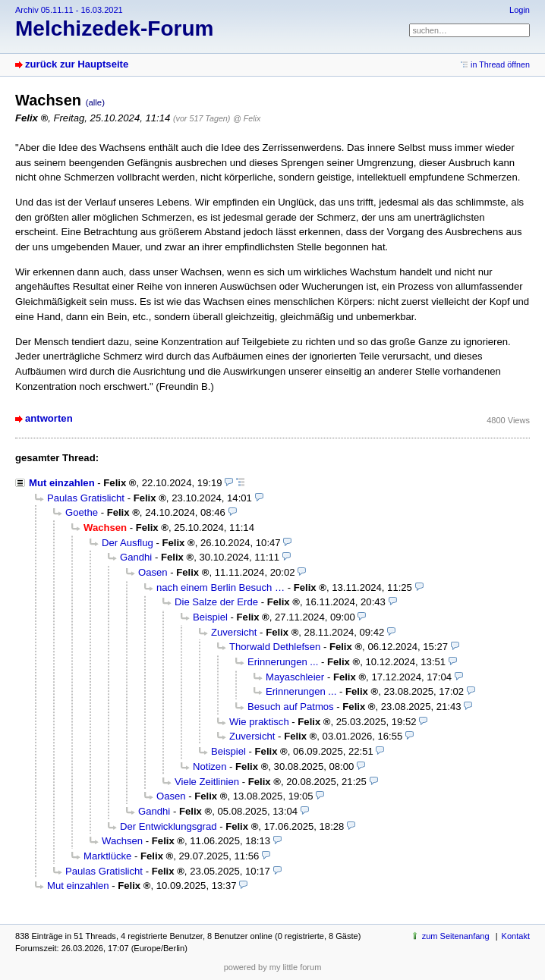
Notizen (209, 766)
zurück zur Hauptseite (77, 64)
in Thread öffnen (500, 64)
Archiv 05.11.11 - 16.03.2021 (69, 10)
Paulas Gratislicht (86, 498)
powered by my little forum (273, 967)
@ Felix (247, 118)
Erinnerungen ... (283, 662)
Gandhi (136, 557)
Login (520, 10)
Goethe (82, 512)
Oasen (153, 572)
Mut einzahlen (62, 483)
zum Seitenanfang (456, 936)
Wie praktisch (259, 722)
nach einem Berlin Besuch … (221, 587)
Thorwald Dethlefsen (275, 647)
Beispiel (210, 617)
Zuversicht (234, 632)
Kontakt (516, 936)
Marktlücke (107, 856)
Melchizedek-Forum (114, 28)
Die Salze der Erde (216, 602)
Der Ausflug (128, 543)
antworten (49, 418)
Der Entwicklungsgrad (169, 826)
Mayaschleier (295, 677)
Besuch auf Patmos (291, 707)
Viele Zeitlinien (207, 782)
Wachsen (122, 841)
